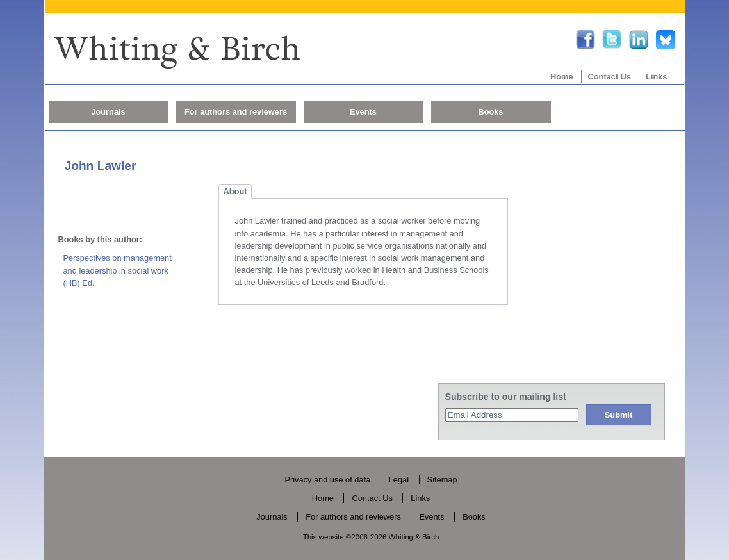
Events (363, 112)
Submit (618, 415)
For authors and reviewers (236, 112)
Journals (108, 112)
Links (656, 77)
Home (562, 77)
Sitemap (442, 480)
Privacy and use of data (327, 480)
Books (490, 112)
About (235, 191)
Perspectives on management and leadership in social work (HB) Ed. (118, 270)
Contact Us (610, 77)
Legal (399, 480)
